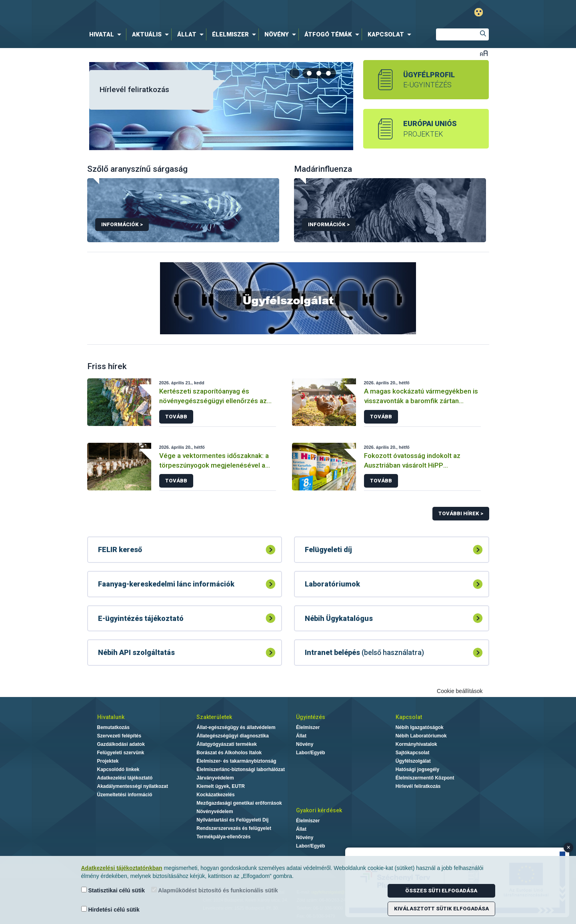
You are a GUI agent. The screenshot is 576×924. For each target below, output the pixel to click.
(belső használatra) (364, 652)
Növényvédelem (215, 812)
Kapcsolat (409, 717)
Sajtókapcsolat (413, 753)
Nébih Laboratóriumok (421, 736)
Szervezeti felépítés (119, 736)
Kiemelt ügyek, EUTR (221, 786)
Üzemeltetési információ (125, 795)
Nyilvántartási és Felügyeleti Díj (232, 820)
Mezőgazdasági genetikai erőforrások (239, 803)
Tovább (176, 417)
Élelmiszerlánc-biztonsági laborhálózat (241, 769)
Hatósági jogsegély (417, 769)
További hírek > (461, 513)
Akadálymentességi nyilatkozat (133, 786)
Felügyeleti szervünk (121, 753)
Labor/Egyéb (311, 753)
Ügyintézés (311, 717)
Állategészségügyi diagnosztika (233, 736)
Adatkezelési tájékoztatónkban (122, 868)
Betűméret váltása (484, 53)
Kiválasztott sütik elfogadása (441, 909)
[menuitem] (107, 34)
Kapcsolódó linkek (118, 769)
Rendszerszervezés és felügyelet (234, 828)
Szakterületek (214, 717)
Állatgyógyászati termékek (227, 744)
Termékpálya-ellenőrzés (223, 837)
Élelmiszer (308, 727)
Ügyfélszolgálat (413, 761)
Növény (305, 744)
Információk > (122, 224)
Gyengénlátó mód (479, 12)
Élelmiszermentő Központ (425, 778)
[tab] (310, 73)
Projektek (108, 761)
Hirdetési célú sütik (110, 909)
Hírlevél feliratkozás (134, 89)
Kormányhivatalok (416, 744)
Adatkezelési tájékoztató (125, 778)
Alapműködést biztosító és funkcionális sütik (215, 890)
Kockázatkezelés (215, 795)
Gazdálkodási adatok (121, 744)
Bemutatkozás (113, 727)
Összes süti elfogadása (441, 891)
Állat (301, 736)
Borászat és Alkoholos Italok (229, 753)
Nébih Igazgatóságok (420, 727)
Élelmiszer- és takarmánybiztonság (236, 761)
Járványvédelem (215, 778)
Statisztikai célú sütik (113, 890)
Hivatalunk (111, 717)
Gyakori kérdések (319, 810)
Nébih (203, 13)
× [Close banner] (569, 847)
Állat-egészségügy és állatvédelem (236, 727)
